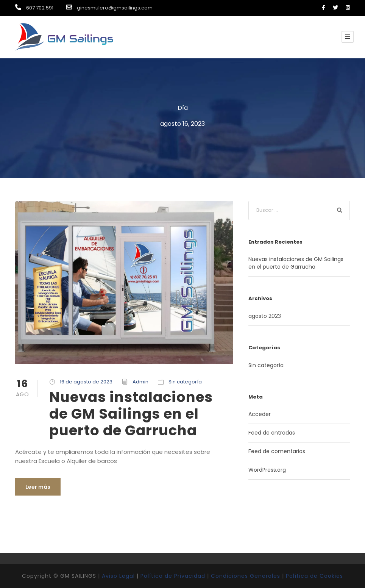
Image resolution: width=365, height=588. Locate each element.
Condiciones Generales (246, 576)
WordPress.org (267, 470)
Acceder (260, 414)
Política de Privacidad (173, 576)
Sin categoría (185, 382)
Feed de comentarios (277, 451)
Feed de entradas (272, 433)
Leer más (38, 487)
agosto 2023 (265, 316)
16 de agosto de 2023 (86, 382)
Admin (140, 382)
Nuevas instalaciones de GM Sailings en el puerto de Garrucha (131, 414)
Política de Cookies (314, 576)
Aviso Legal (118, 576)
